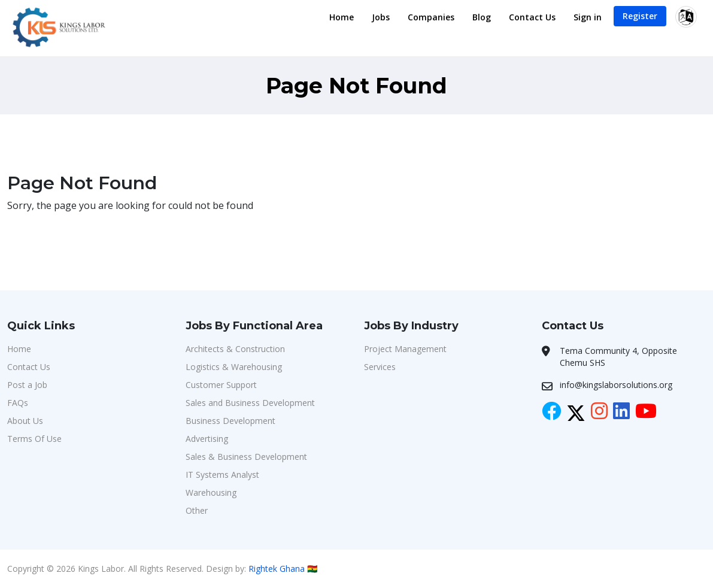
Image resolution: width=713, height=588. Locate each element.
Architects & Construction (235, 349)
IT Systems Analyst (222, 475)
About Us (25, 421)
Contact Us (532, 17)
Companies (431, 17)
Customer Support (221, 385)
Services (380, 367)
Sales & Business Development (246, 457)
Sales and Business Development (250, 403)
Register (640, 16)
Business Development (230, 421)
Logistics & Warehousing (234, 367)
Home (342, 17)
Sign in (588, 17)
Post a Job (27, 385)
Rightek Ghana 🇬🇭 (283, 569)
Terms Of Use (34, 439)
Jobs (381, 17)
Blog (482, 17)
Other (197, 510)
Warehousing (211, 492)
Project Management (405, 349)
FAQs (18, 403)
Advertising (207, 439)
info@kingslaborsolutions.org (616, 385)
